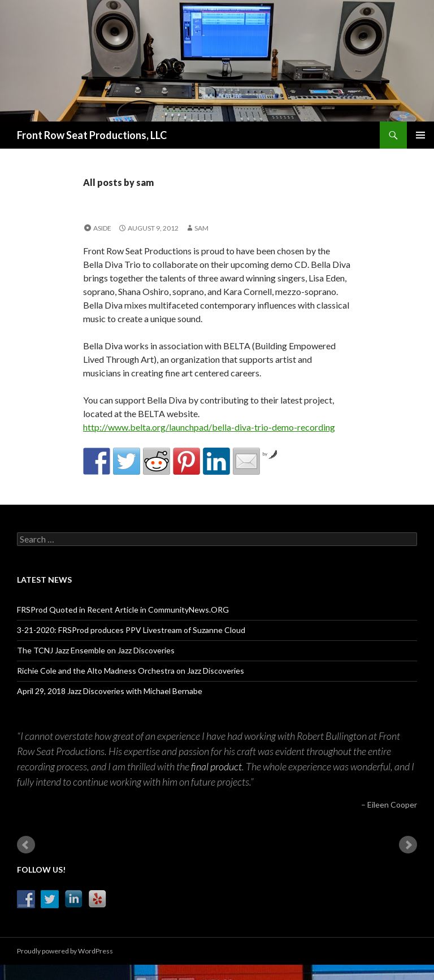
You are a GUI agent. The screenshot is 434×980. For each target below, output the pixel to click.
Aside (102, 228)
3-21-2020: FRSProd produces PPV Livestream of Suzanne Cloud (131, 630)
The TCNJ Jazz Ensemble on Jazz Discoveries (96, 650)
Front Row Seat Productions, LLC (92, 135)
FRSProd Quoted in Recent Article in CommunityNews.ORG (123, 610)
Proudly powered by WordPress (65, 951)
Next (408, 845)
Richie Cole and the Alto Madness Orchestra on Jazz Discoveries (131, 671)
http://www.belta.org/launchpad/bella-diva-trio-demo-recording (209, 427)
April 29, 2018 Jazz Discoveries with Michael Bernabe (110, 691)
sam (201, 228)
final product (216, 766)
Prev (26, 845)
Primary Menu (420, 135)
